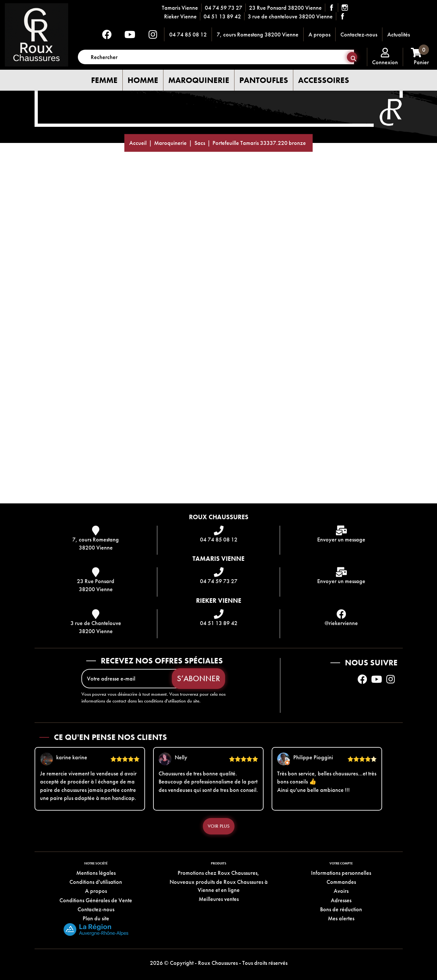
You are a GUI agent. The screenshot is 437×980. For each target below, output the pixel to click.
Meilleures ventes (219, 899)
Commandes (341, 882)
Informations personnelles (341, 873)
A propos (319, 34)
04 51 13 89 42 (222, 16)
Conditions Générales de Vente (96, 900)
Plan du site (96, 918)
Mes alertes (341, 918)
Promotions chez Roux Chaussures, (218, 873)
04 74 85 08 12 (188, 34)
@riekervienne (341, 623)
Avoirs (341, 891)
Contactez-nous (359, 34)
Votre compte (341, 863)
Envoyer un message (341, 539)
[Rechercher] (216, 57)
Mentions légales (96, 873)
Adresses (341, 900)
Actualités (399, 34)
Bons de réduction (341, 909)
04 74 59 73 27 (224, 8)
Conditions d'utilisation (96, 882)
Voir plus (219, 826)
